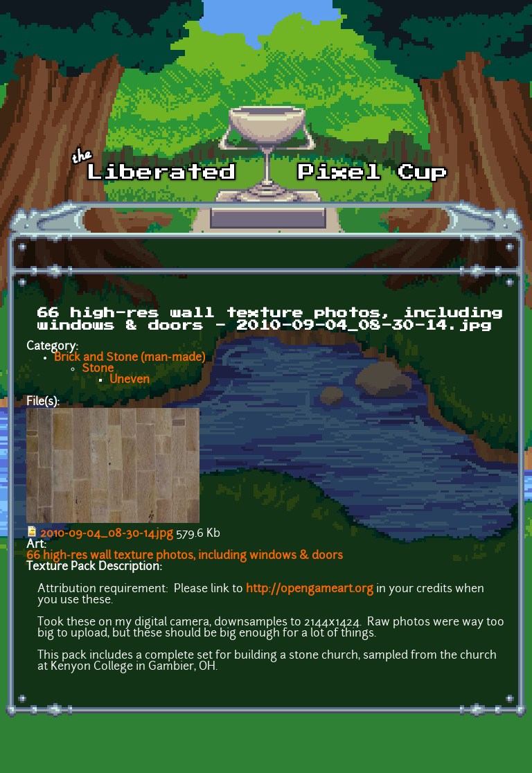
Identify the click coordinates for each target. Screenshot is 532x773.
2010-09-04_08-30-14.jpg (107, 534)
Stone (98, 369)
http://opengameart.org (310, 589)
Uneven (130, 380)
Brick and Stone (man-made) (130, 358)
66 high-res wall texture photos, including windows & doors (185, 556)
